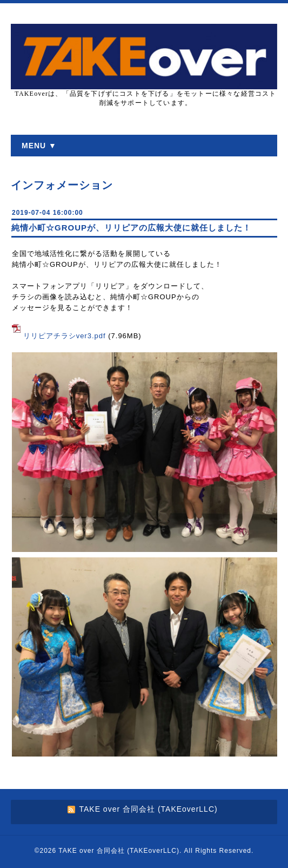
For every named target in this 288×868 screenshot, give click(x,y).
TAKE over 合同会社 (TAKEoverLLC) (119, 851)
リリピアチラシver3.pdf (65, 336)
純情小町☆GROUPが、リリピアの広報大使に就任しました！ (131, 228)
